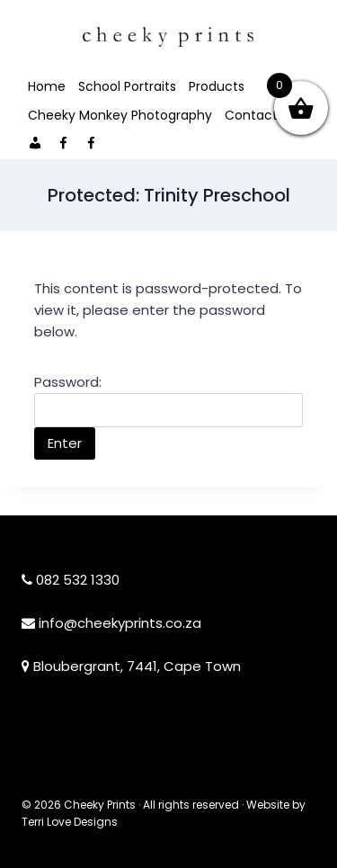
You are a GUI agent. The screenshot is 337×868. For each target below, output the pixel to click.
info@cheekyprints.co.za (120, 623)
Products (217, 86)
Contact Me (262, 115)
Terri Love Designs (70, 822)
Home (47, 86)
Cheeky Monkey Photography (120, 115)
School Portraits (127, 86)
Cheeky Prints (100, 805)
